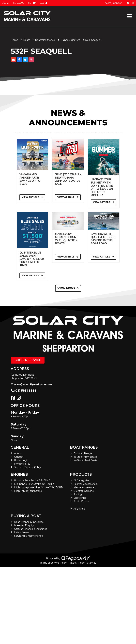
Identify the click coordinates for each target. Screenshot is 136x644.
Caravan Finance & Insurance (31, 529)
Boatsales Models (45, 40)
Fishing (78, 494)
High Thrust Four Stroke (28, 491)
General (20, 447)
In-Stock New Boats (85, 457)
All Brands (79, 509)
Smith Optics (81, 501)
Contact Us (18, 3)
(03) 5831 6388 (114, 3)
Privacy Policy (22, 464)
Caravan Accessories (85, 484)
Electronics (80, 498)
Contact (19, 457)
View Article (32, 197)
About (6, 3)
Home (14, 40)
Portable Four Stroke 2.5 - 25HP (32, 480)
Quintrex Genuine (84, 491)
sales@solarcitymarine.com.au (31, 384)
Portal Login (21, 460)
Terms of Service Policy (28, 467)
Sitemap (91, 563)
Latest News (22, 532)
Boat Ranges (84, 447)
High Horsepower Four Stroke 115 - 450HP (38, 487)
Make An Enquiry (24, 525)
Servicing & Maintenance (29, 536)
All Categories (81, 480)
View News (68, 288)
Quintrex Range (83, 453)
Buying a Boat (26, 516)
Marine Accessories (85, 487)
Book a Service (28, 360)
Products (81, 474)
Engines (19, 474)
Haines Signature (70, 40)
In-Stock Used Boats (85, 460)
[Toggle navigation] (129, 16)
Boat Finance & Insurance (29, 522)
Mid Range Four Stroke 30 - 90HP (34, 484)
